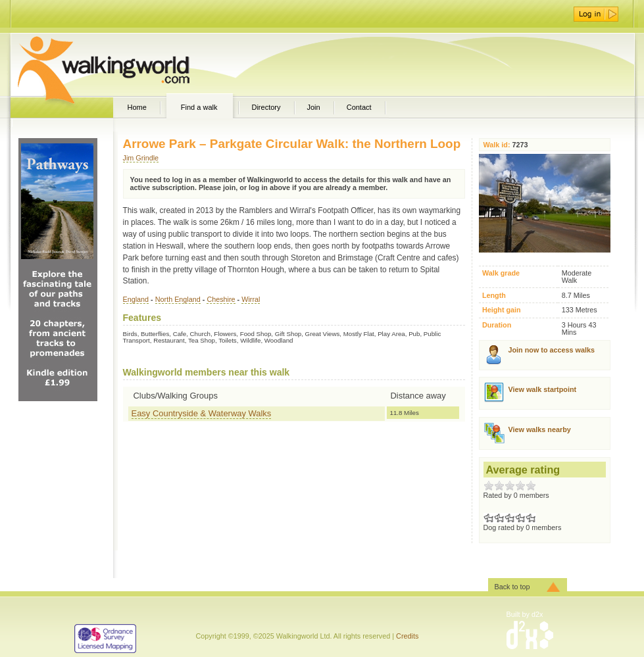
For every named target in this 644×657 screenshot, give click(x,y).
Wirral (251, 299)
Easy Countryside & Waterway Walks (202, 413)
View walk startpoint (543, 389)
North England (178, 299)
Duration (497, 325)
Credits (407, 636)
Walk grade (501, 273)
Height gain (502, 310)
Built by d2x (525, 614)
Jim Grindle (141, 158)
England (136, 299)
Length (494, 296)
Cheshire (221, 299)
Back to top (512, 587)
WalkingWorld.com (127, 64)
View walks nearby (540, 429)
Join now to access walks (552, 350)
